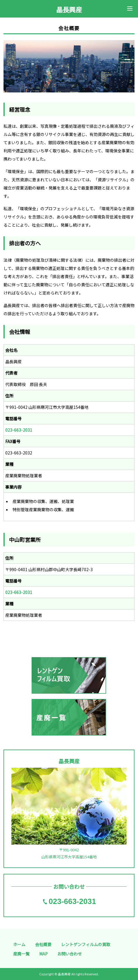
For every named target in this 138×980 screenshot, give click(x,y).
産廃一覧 (21, 954)
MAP (43, 954)
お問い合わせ (70, 954)
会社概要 (43, 944)
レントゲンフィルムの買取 (86, 944)
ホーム (19, 944)
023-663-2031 (19, 430)
